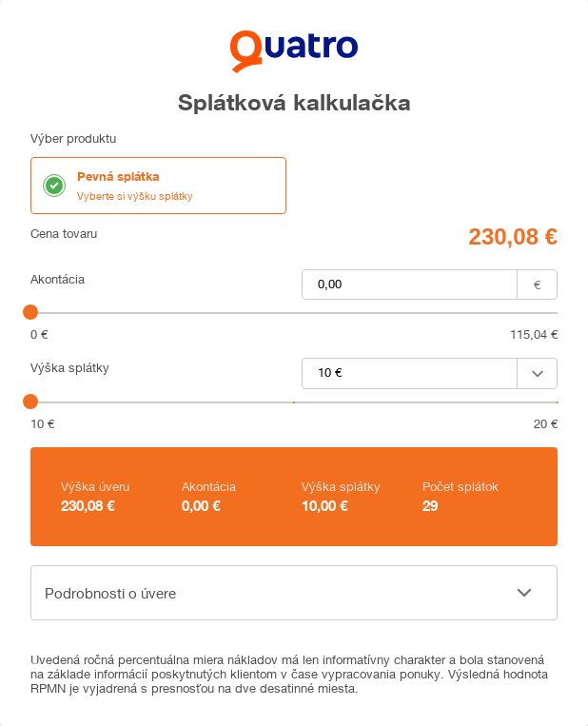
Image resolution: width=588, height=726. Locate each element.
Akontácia (58, 279)
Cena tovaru (64, 234)
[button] (294, 593)
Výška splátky (70, 368)
